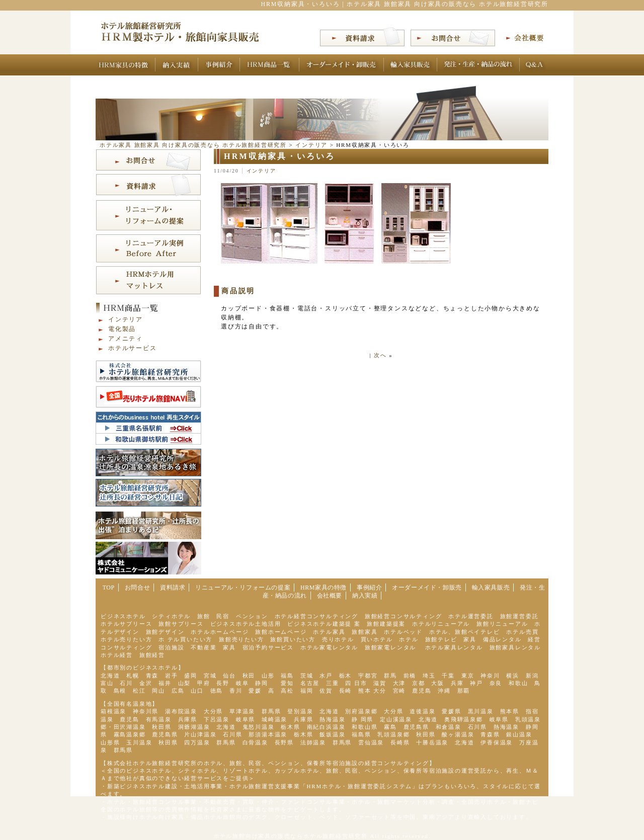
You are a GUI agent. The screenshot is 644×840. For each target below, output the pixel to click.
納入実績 (365, 596)
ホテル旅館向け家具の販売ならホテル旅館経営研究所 (291, 836)
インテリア (261, 171)
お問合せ (137, 587)
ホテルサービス (133, 348)
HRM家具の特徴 (324, 587)
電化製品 (122, 329)
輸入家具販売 (491, 587)
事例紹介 (369, 587)
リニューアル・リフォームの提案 (243, 587)
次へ (380, 355)
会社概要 (330, 596)
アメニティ (126, 339)
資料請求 (173, 587)
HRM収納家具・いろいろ (280, 156)
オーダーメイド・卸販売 (427, 587)
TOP (109, 587)
